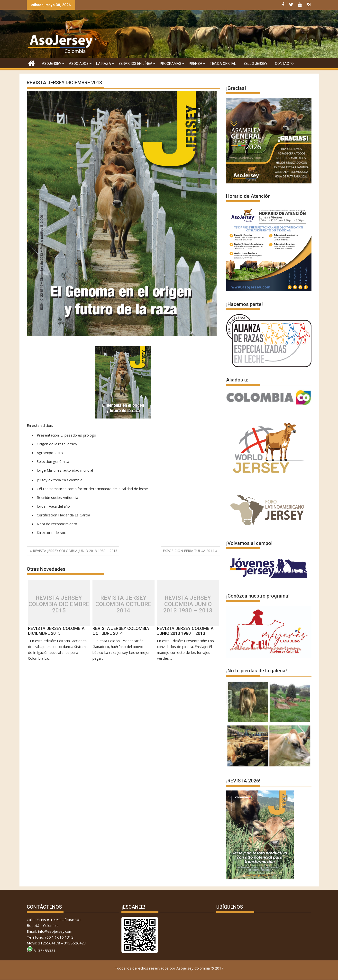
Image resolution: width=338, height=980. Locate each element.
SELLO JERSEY (256, 64)
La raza (104, 64)
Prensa (196, 64)
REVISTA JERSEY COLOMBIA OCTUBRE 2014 (123, 604)
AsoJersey (52, 64)
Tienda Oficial (223, 64)
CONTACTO (284, 64)
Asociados (79, 64)
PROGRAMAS (171, 64)
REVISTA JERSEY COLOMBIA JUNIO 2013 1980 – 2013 (75, 551)
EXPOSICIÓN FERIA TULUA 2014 (188, 551)
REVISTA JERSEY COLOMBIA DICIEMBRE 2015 (59, 604)
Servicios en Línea (135, 64)
